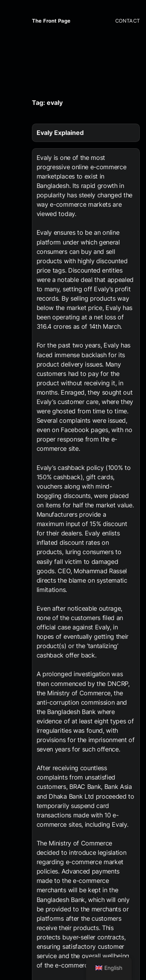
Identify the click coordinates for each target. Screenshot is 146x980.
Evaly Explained (60, 133)
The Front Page (51, 21)
